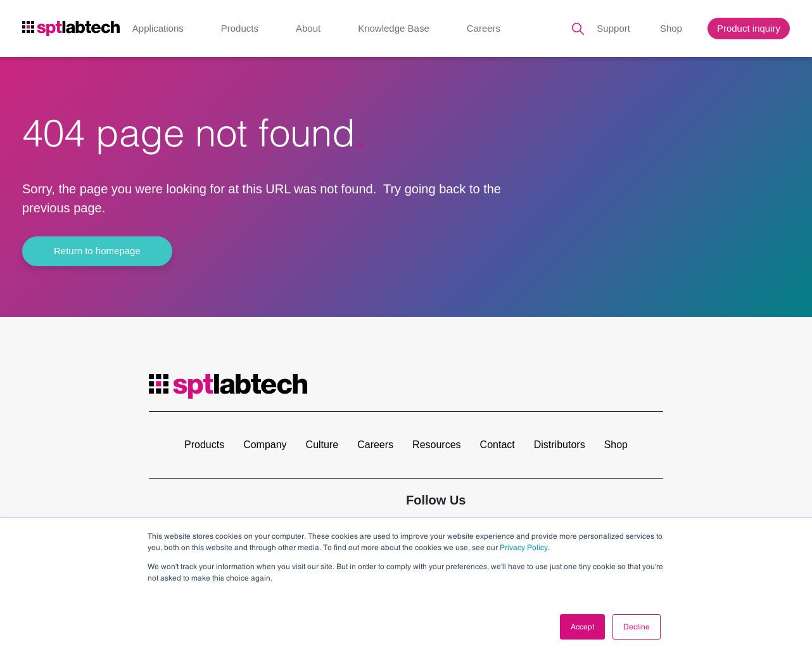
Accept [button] (582, 627)
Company (265, 445)
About (308, 28)
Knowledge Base (394, 28)
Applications (158, 28)
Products (240, 28)
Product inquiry (749, 28)
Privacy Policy (524, 548)
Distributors (560, 445)
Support (613, 28)
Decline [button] (637, 627)
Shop (671, 28)
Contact (498, 445)
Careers (484, 28)
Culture (322, 445)
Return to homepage (97, 251)
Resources (436, 445)
